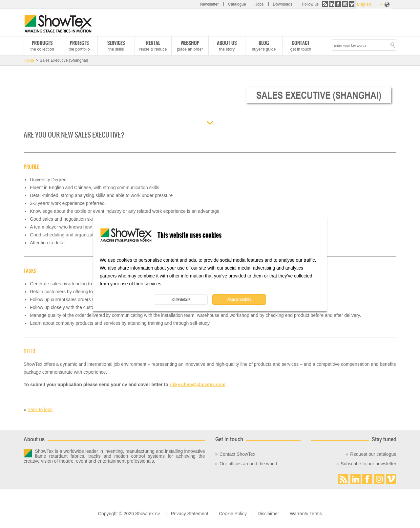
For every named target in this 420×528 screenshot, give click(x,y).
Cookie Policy (233, 514)
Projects (79, 43)
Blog (264, 43)
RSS (325, 4)
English (364, 4)
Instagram (345, 4)
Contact (301, 43)
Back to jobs (40, 409)
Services (116, 43)
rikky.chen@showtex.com (198, 385)
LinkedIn (332, 4)
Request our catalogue (373, 454)
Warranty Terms (306, 514)
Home (29, 60)
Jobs (259, 4)
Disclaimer (268, 514)
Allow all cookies (239, 299)
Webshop (190, 43)
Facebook (338, 4)
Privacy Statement (190, 514)
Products (42, 43)
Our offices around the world (248, 464)
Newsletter (210, 4)
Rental (153, 43)
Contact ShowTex (237, 454)
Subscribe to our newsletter (368, 464)
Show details (181, 299)
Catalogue (237, 4)
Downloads (283, 4)
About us (227, 43)
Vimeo (352, 4)
